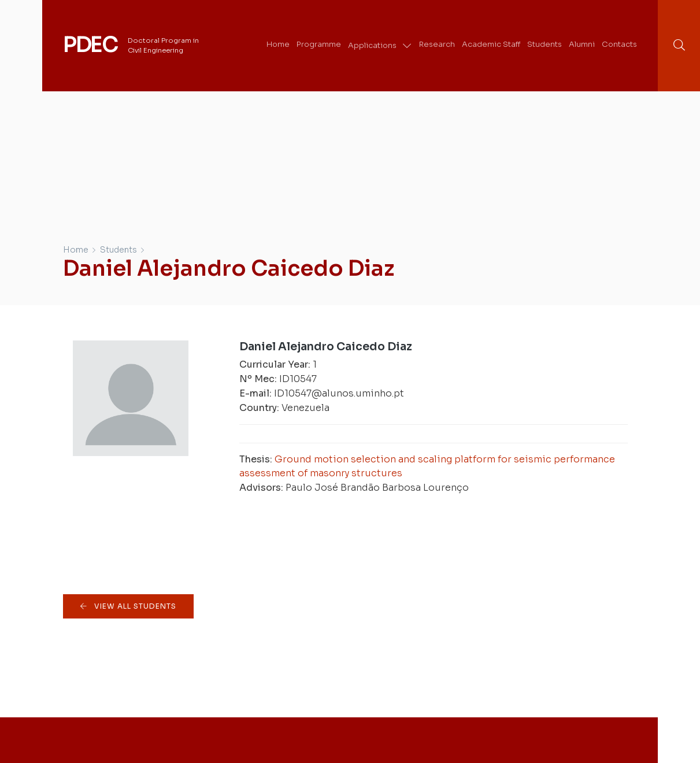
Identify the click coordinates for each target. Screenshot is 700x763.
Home (76, 250)
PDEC (90, 45)
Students (118, 250)
